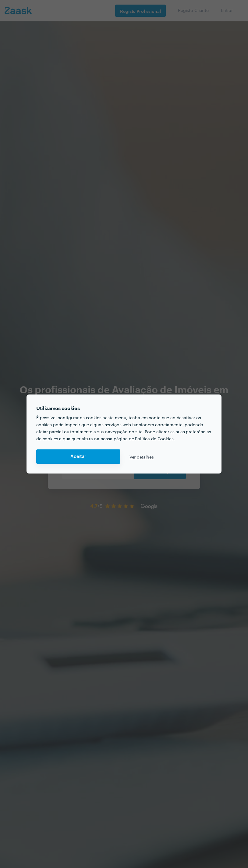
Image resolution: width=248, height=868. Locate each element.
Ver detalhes (142, 457)
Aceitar (78, 457)
